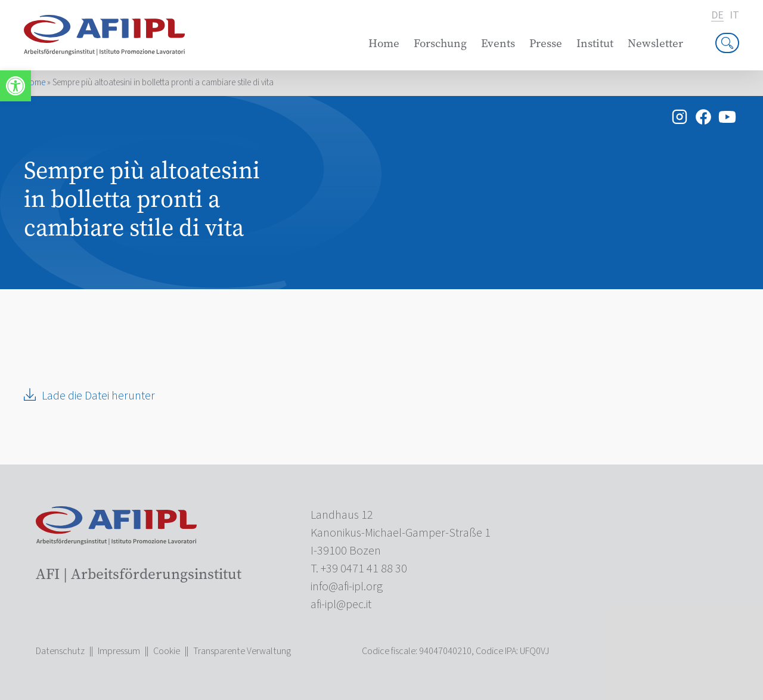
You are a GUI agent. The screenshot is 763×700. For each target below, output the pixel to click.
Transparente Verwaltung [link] (242, 651)
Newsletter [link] (655, 43)
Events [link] (498, 43)
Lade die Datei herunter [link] (98, 396)
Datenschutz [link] (60, 651)
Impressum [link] (119, 651)
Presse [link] (546, 43)
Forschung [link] (440, 43)
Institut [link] (595, 43)
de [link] (717, 16)
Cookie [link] (167, 651)
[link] (15, 86)
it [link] (734, 16)
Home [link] (384, 43)
